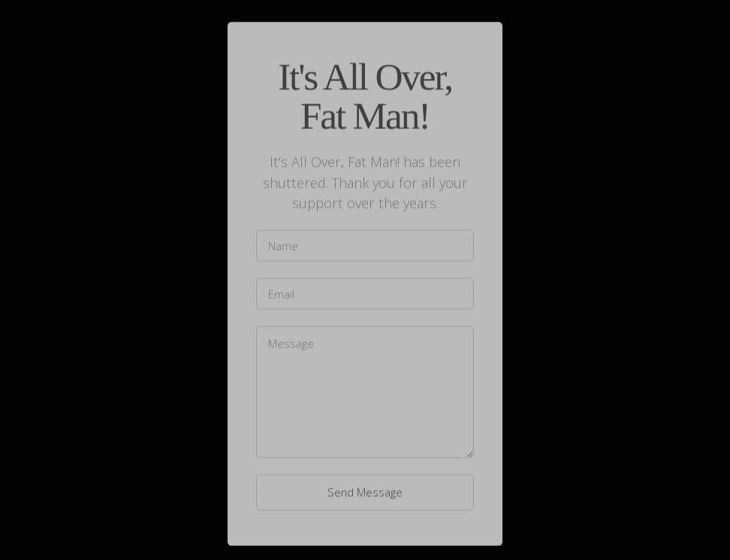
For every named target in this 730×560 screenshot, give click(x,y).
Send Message (365, 492)
